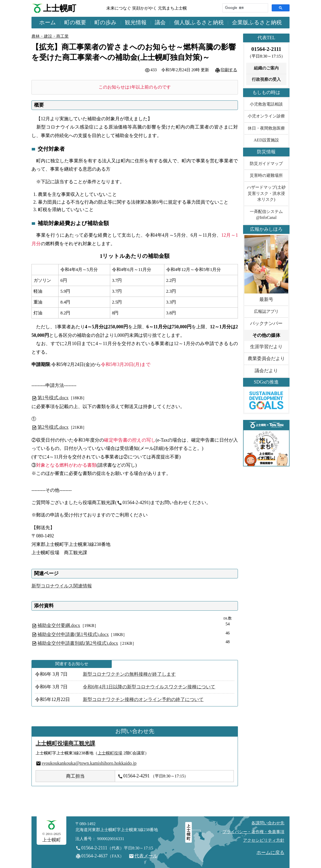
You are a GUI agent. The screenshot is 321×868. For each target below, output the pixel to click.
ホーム (48, 22)
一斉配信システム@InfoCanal (266, 215)
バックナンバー (266, 323)
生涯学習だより (266, 347)
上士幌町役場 (110, 753)
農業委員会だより (266, 359)
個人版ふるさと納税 (199, 22)
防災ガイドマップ (266, 164)
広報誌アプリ (266, 312)
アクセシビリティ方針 (264, 840)
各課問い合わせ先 (268, 823)
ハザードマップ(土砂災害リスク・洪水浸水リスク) (266, 193)
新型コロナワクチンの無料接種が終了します (129, 674)
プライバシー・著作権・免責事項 (253, 832)
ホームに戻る (270, 853)
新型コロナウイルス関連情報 (62, 586)
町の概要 (75, 22)
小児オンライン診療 (266, 116)
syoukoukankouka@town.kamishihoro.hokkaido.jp (89, 763)
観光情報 (136, 22)
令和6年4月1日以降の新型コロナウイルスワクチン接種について (149, 687)
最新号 (266, 299)
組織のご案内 (266, 68)
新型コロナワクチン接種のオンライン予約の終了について (143, 699)
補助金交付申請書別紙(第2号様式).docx (78, 643)
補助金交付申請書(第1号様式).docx (73, 634)
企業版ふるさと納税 (257, 22)
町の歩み (106, 22)
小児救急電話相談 (266, 104)
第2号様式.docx (50, 427)
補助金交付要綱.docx (59, 625)
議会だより (266, 371)
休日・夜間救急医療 (266, 128)
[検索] (245, 8)
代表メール (146, 856)
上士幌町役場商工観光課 (65, 743)
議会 (160, 22)
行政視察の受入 (266, 79)
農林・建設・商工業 (50, 36)
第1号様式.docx (50, 398)
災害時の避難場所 (266, 176)
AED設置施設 (266, 140)
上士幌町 (60, 8)
